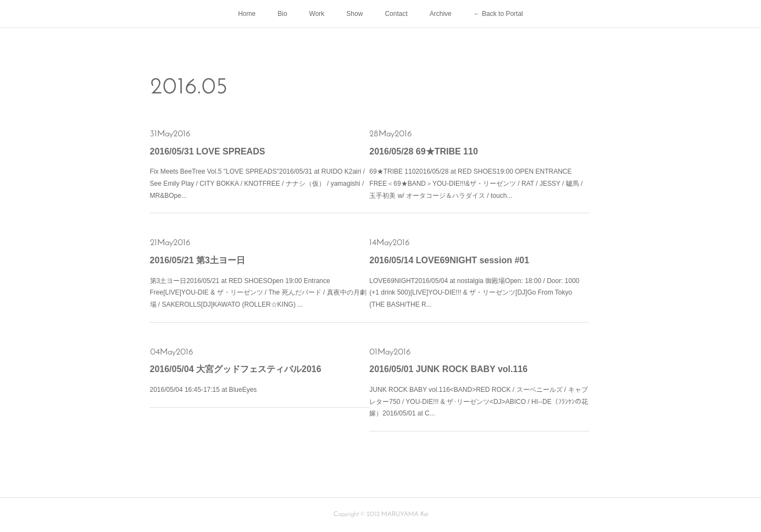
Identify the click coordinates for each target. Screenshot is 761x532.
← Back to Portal (498, 14)
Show (354, 14)
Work (317, 14)
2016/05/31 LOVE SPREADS (208, 151)
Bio (282, 14)
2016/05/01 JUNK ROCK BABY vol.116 (448, 369)
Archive (441, 14)
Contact (396, 14)
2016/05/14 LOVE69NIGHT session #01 (449, 260)
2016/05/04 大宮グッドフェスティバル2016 (236, 369)
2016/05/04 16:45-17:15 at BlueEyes (204, 390)
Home (247, 14)
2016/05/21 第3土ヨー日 (198, 260)
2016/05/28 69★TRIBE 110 (423, 151)
